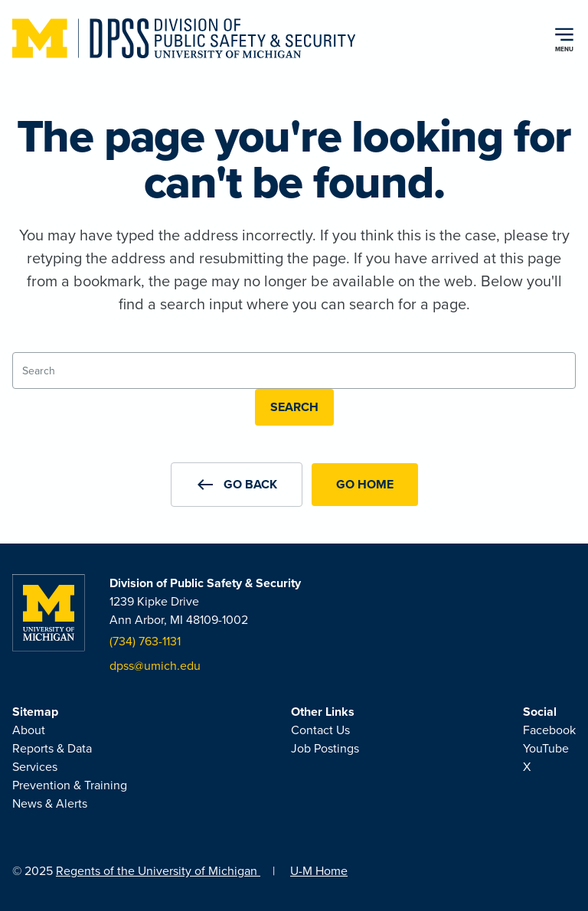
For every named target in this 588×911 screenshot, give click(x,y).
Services (35, 767)
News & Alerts (50, 803)
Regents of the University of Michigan (158, 871)
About (29, 730)
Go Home (365, 484)
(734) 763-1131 (145, 641)
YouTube (546, 748)
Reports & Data (52, 748)
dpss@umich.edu (155, 666)
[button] (237, 485)
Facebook (549, 730)
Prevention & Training (70, 785)
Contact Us (320, 730)
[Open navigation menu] (564, 38)
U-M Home (319, 871)
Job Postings (325, 748)
